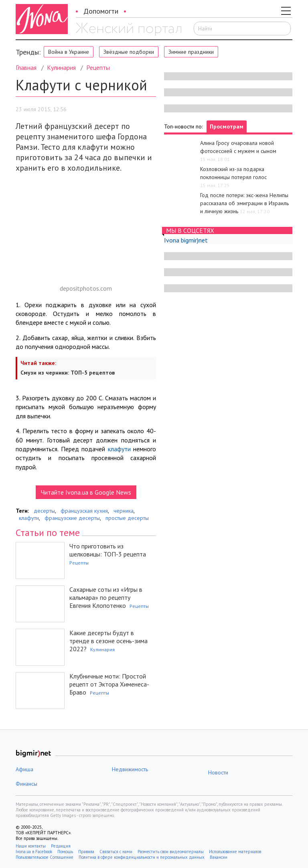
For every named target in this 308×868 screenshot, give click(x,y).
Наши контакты (31, 846)
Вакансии (219, 857)
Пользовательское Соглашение (45, 857)
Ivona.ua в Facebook (34, 852)
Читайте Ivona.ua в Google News (86, 492)
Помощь (65, 852)
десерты (44, 511)
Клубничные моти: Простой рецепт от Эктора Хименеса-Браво (109, 684)
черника (124, 511)
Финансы (26, 784)
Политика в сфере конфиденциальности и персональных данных (142, 857)
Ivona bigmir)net (186, 240)
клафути (119, 449)
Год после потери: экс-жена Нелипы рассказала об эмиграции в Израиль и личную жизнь (244, 203)
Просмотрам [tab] (227, 126)
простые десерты (127, 518)
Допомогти (101, 11)
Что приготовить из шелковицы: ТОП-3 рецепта (108, 550)
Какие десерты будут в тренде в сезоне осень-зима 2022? (108, 641)
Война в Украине (69, 52)
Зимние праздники (191, 52)
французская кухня (84, 511)
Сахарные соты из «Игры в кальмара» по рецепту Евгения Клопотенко (106, 597)
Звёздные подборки (129, 52)
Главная (26, 67)
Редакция (61, 846)
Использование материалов (235, 852)
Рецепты (98, 67)
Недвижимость (130, 769)
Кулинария (61, 67)
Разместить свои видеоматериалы (171, 852)
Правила (86, 852)
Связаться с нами (116, 852)
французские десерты (72, 518)
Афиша (24, 769)
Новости (218, 772)
